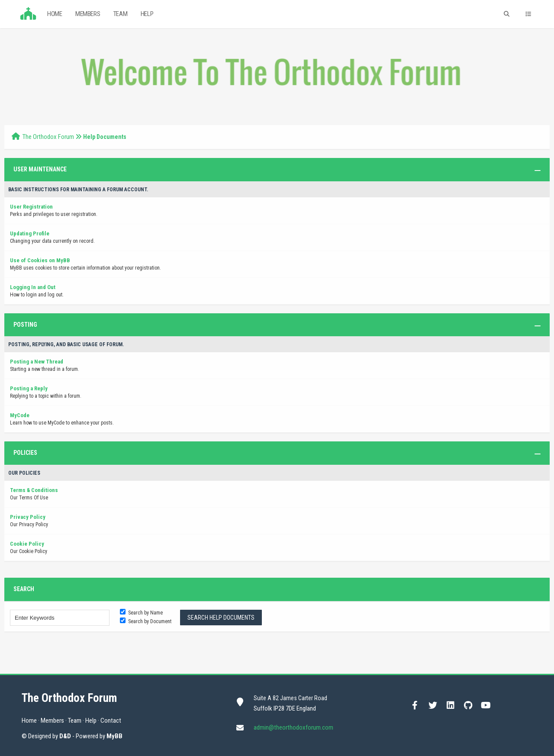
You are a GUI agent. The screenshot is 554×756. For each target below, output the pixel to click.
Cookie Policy (27, 544)
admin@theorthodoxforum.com (293, 727)
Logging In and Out (33, 287)
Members (88, 14)
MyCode (20, 415)
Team (120, 14)
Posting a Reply (29, 388)
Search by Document (146, 621)
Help (147, 14)
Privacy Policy (28, 517)
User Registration (31, 207)
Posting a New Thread (37, 362)
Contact (111, 721)
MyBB (114, 736)
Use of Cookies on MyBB (40, 260)
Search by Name (141, 613)
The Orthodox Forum (48, 137)
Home (55, 14)
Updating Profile (30, 233)
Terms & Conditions (34, 490)
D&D (65, 736)
